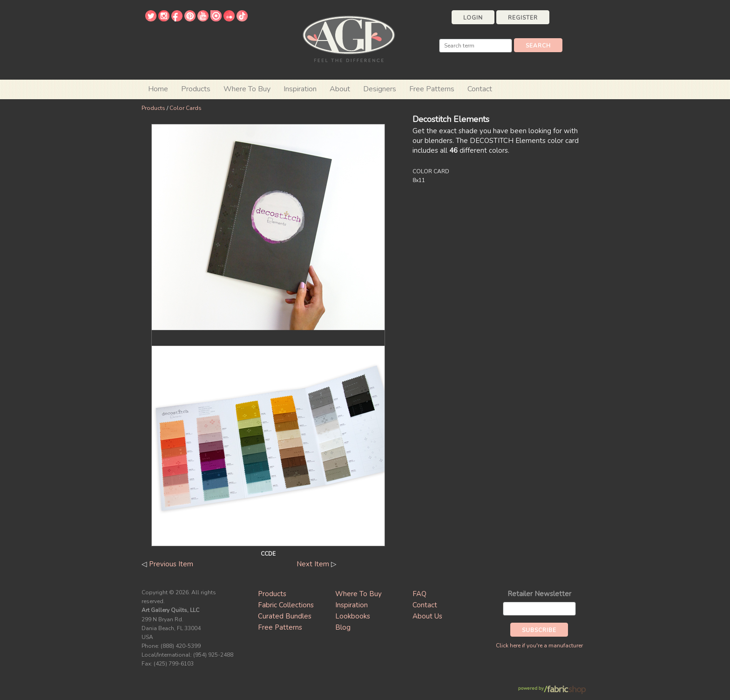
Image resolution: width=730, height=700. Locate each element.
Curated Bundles (285, 616)
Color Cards (186, 108)
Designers (380, 89)
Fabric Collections (286, 605)
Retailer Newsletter (539, 594)
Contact (480, 89)
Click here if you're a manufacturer (539, 646)
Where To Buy (358, 594)
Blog (343, 627)
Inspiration (300, 89)
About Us (427, 616)
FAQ (419, 594)
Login (473, 18)
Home (158, 89)
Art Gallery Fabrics (349, 38)
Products (153, 108)
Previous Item (171, 564)
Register (523, 18)
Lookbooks (353, 616)
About (340, 89)
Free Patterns (432, 89)
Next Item (313, 564)
